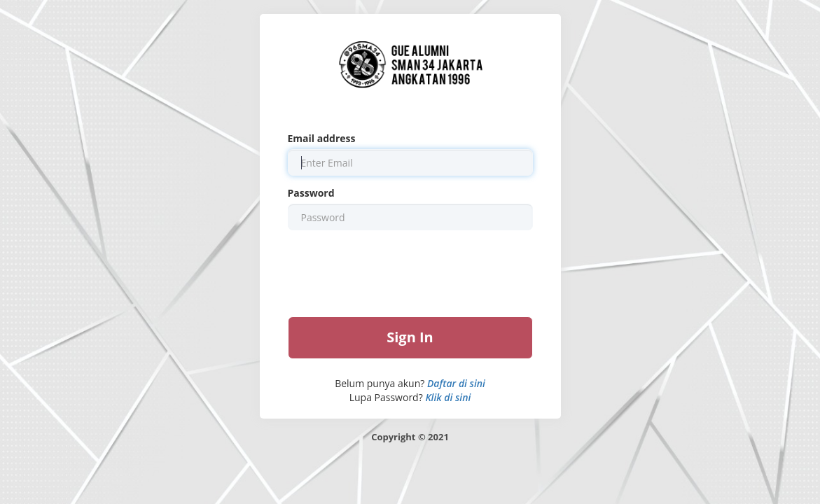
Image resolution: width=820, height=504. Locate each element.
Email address (322, 138)
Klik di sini (448, 397)
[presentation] (410, 272)
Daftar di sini (456, 383)
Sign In (410, 337)
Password (311, 193)
